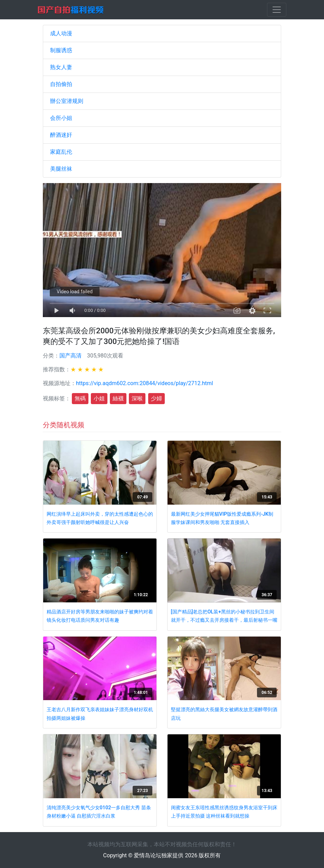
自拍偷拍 (61, 84)
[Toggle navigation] (277, 10)
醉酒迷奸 (61, 135)
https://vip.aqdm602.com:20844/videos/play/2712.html (145, 383)
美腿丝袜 (61, 169)
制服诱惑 (61, 50)
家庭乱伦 (61, 152)
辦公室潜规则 (67, 101)
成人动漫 (61, 33)
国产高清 (70, 356)
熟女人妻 (61, 67)
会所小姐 (61, 118)
